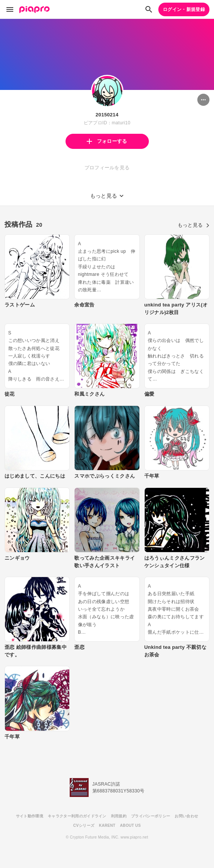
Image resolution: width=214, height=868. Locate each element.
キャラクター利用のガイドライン (77, 816)
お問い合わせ (186, 816)
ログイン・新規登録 (184, 9)
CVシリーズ (84, 825)
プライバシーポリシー (151, 816)
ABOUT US (130, 825)
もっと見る (194, 225)
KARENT (107, 825)
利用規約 (119, 816)
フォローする (107, 141)
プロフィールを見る (107, 168)
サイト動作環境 (30, 816)
